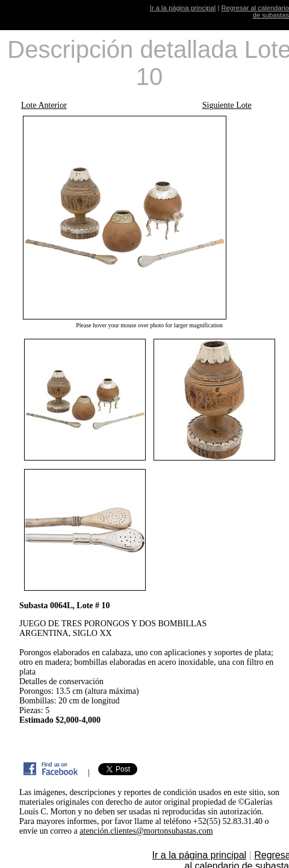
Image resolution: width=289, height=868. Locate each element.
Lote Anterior (44, 105)
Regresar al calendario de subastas (255, 11)
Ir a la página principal (183, 8)
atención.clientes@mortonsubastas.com (146, 831)
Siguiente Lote (227, 105)
